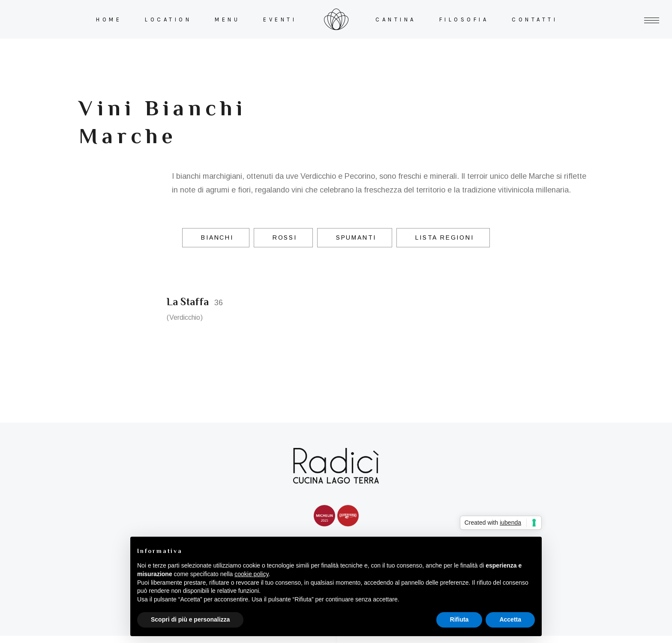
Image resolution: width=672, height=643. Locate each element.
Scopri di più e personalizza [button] (190, 619)
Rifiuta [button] (459, 619)
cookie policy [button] (251, 574)
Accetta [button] (510, 619)
